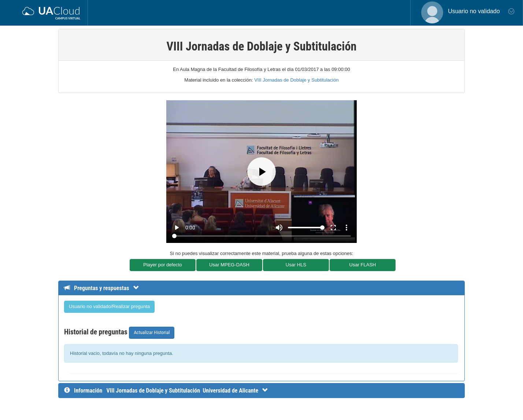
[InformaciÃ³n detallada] (187, 391)
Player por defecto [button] (163, 265)
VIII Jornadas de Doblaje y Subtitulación (296, 80)
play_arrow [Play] (177, 228)
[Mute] (279, 228)
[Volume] (306, 228)
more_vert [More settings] (346, 228)
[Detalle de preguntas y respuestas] (105, 288)
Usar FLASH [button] (363, 265)
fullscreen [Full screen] (333, 228)
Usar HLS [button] (296, 265)
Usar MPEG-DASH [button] (229, 265)
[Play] (261, 172)
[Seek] (261, 236)
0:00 (190, 228)
